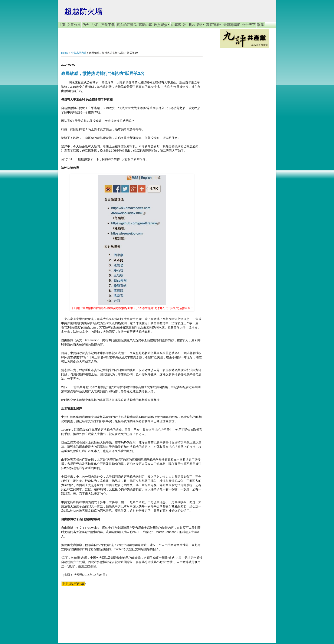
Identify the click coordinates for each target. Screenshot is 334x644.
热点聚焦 (162, 25)
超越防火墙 (83, 11)
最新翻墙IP (232, 25)
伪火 (86, 25)
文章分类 (74, 25)
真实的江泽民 (127, 25)
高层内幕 (145, 25)
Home (65, 53)
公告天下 (249, 25)
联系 (261, 25)
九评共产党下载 (103, 25)
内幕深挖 (179, 25)
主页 (62, 25)
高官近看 (214, 25)
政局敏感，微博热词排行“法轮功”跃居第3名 (103, 73)
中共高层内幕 (79, 53)
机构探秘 (197, 25)
